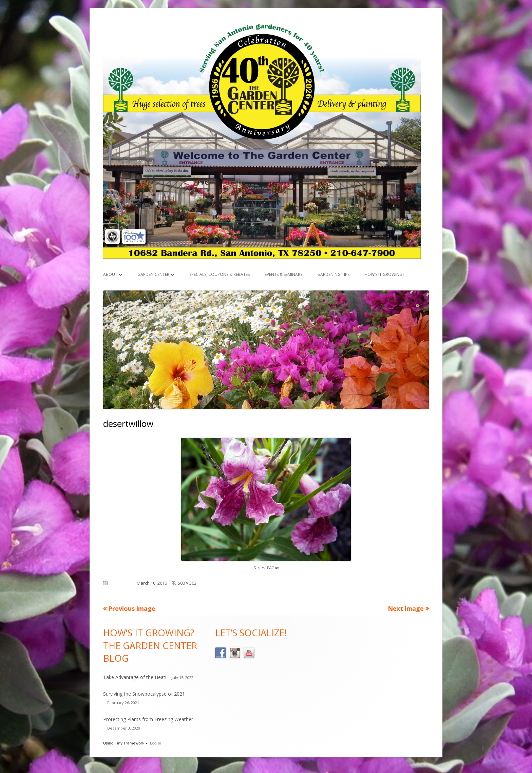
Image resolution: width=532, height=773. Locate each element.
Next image (406, 608)
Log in (156, 743)
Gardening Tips (333, 274)
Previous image (132, 608)
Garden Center (153, 274)
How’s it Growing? (384, 274)
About (110, 274)
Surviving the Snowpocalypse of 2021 (144, 694)
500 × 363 (187, 583)
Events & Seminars (283, 274)
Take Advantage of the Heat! (135, 677)
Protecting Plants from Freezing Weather (148, 719)
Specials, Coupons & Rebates (220, 274)
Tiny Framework (129, 743)
